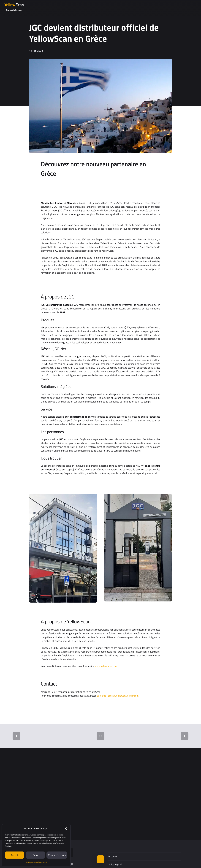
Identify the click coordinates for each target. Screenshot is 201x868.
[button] (66, 829)
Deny (35, 855)
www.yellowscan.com (106, 666)
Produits (113, 856)
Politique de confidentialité (36, 862)
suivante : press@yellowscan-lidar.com (118, 696)
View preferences (57, 855)
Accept (14, 855)
